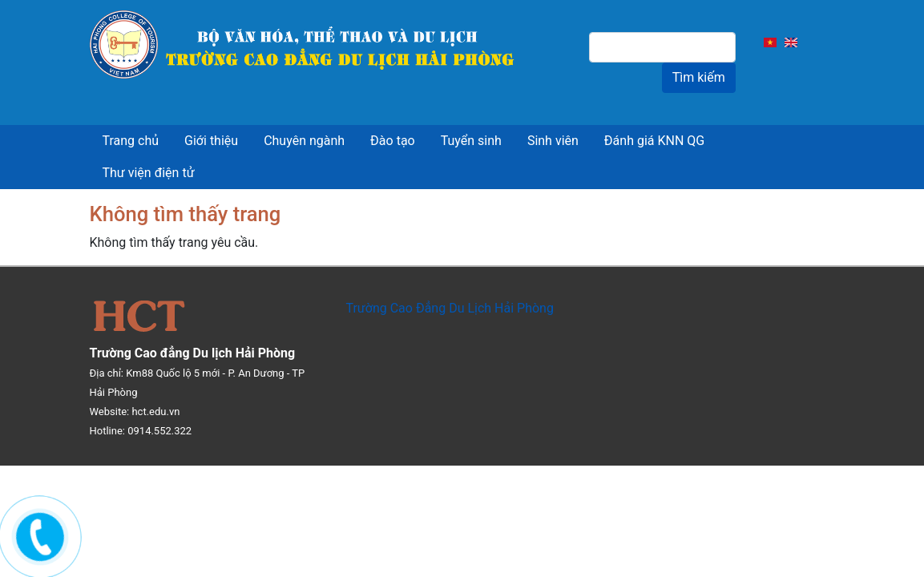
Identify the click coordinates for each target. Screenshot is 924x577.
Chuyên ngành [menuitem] (304, 141)
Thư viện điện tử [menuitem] (149, 173)
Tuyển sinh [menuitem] (471, 141)
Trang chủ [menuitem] (131, 141)
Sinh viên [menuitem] (553, 141)
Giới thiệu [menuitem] (211, 141)
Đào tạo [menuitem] (393, 141)
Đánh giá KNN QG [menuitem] (654, 141)
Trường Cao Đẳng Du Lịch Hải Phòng (449, 308)
